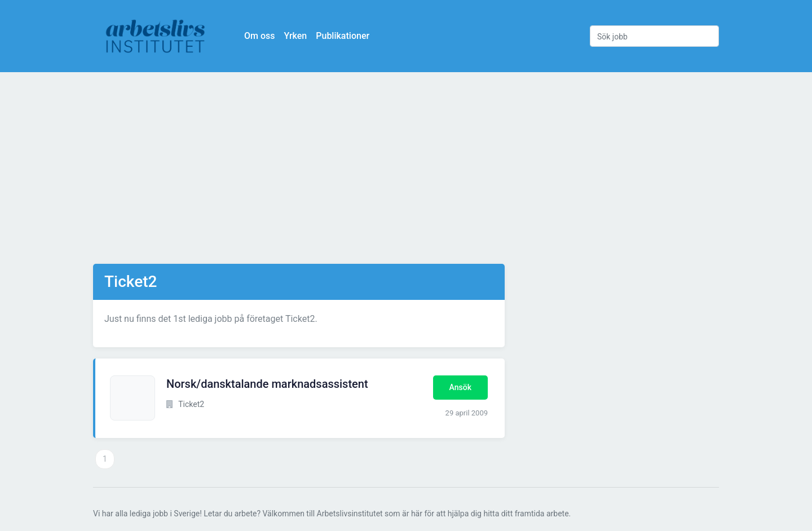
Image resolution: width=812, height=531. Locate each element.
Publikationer (343, 36)
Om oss (259, 36)
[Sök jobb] (654, 36)
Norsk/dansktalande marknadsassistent (267, 384)
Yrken (295, 36)
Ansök (460, 387)
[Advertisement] (406, 168)
